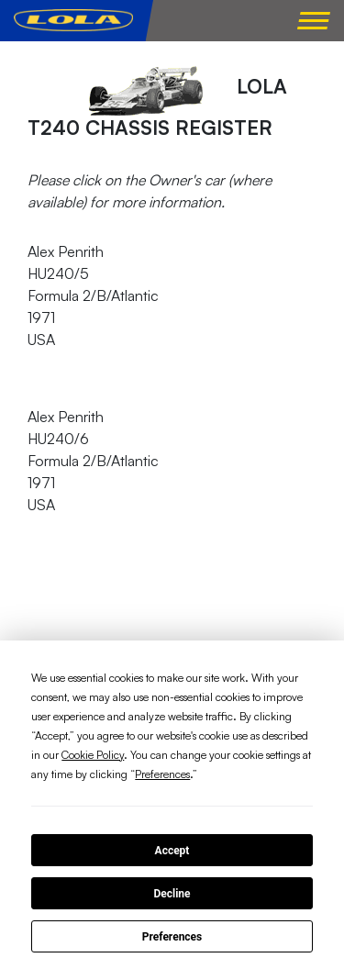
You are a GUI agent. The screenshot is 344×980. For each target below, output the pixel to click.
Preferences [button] (162, 774)
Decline (172, 894)
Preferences (172, 937)
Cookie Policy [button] (93, 755)
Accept (172, 851)
